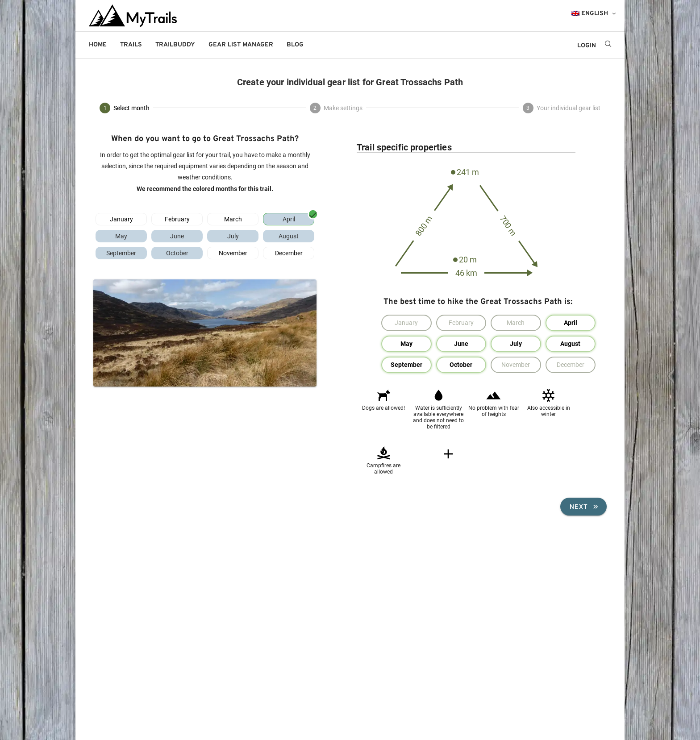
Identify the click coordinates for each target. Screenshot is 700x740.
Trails (131, 45)
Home (98, 45)
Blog (295, 45)
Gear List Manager (241, 45)
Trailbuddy (175, 45)
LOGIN (587, 46)
